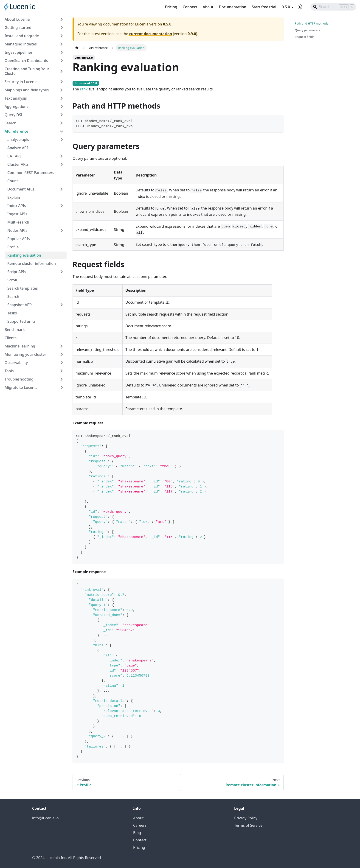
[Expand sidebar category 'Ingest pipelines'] (62, 52)
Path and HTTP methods (312, 23)
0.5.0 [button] (286, 7)
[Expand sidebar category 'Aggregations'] (62, 106)
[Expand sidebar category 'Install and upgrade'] (62, 36)
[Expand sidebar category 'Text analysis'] (62, 98)
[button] (36, 140)
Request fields (304, 37)
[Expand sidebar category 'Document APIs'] (62, 189)
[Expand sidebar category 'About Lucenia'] (62, 19)
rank (84, 89)
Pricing (171, 7)
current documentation (150, 34)
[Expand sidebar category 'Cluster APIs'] (62, 164)
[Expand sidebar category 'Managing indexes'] (62, 44)
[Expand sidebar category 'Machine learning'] (62, 346)
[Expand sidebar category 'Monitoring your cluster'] (62, 354)
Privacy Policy (246, 818)
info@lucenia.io (45, 818)
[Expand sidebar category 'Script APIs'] (62, 272)
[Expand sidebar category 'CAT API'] (62, 156)
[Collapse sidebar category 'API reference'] (62, 131)
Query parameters (307, 30)
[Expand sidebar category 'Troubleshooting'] (62, 379)
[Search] (333, 7)
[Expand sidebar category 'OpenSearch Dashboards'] (62, 61)
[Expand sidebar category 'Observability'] (62, 363)
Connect (190, 7)
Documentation (232, 7)
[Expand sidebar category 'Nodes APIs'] (62, 230)
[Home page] (77, 48)
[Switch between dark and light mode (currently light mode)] (300, 7)
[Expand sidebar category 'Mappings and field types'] (62, 90)
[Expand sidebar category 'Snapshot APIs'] (62, 305)
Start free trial (264, 7)
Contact (140, 840)
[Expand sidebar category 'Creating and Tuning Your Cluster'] (62, 71)
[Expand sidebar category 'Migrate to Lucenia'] (62, 387)
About (208, 7)
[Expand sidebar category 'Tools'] (62, 371)
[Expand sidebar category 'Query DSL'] (62, 115)
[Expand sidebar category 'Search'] (62, 123)
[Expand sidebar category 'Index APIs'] (62, 206)
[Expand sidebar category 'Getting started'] (62, 28)
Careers (140, 825)
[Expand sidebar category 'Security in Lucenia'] (62, 82)
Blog (137, 833)
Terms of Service (248, 825)
